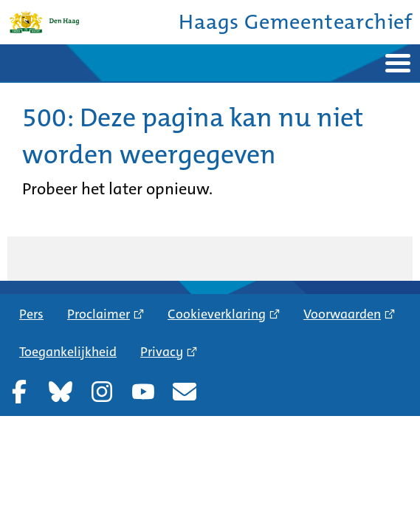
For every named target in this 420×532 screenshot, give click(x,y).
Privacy (162, 352)
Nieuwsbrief (185, 392)
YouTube (143, 392)
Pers (31, 314)
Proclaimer (99, 314)
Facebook (19, 392)
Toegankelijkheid (68, 352)
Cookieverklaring (217, 314)
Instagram (102, 392)
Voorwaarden (342, 314)
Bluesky (61, 392)
